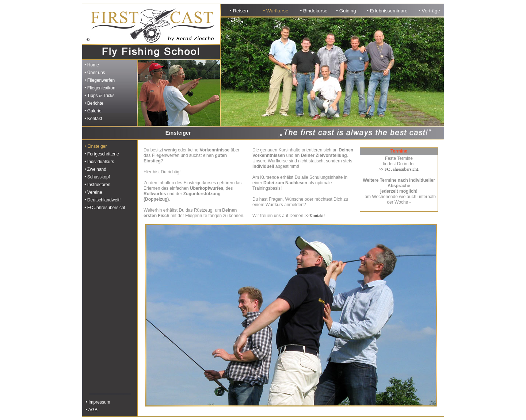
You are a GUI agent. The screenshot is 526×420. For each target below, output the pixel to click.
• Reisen (239, 11)
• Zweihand (95, 169)
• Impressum (97, 402)
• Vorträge (429, 11)
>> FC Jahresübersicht (398, 169)
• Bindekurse (314, 11)
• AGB (90, 410)
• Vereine (93, 192)
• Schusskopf (97, 177)
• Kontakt (93, 119)
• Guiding (346, 11)
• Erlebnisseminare (387, 11)
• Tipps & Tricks (99, 96)
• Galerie (92, 111)
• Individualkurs (99, 162)
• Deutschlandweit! (102, 200)
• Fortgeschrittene (101, 154)
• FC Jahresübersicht (104, 208)
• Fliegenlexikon (99, 88)
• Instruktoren (97, 185)
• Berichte (93, 103)
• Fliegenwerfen (99, 80)
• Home (91, 65)
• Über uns (94, 73)
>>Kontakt (314, 216)
